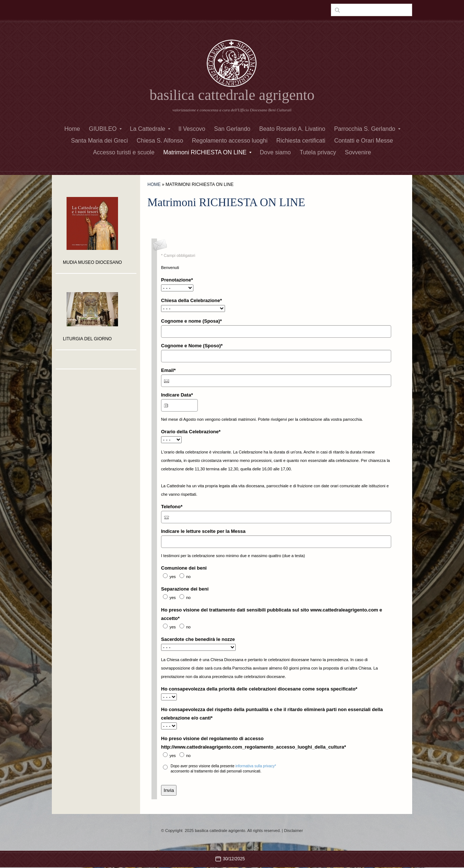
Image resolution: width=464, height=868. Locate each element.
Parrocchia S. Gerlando (367, 129)
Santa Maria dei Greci (99, 141)
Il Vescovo (192, 129)
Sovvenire (358, 152)
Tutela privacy (318, 152)
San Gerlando (232, 129)
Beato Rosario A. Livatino (292, 129)
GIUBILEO (106, 129)
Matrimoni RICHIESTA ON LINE (207, 152)
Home (72, 129)
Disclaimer (294, 831)
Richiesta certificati (301, 141)
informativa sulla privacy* (256, 766)
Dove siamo (275, 152)
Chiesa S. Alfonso (160, 141)
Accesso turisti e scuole (124, 152)
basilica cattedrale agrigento (232, 95)
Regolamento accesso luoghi (230, 141)
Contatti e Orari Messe (364, 141)
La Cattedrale (150, 129)
